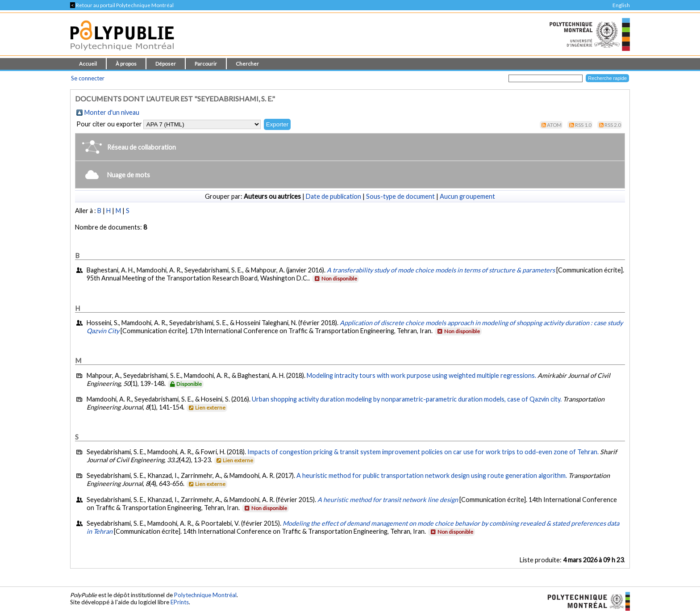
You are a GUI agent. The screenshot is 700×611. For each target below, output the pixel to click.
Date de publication (333, 196)
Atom (554, 125)
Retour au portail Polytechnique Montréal (122, 5)
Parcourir (206, 64)
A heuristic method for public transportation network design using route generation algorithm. (432, 475)
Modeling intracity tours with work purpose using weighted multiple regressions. (421, 375)
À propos (126, 64)
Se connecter (88, 78)
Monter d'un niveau (112, 112)
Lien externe (206, 408)
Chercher (247, 64)
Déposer (166, 64)
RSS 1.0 (583, 125)
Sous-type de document (400, 196)
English (621, 5)
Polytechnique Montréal (205, 595)
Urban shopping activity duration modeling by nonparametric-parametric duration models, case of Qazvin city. (407, 399)
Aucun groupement (467, 196)
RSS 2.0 (613, 125)
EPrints (180, 602)
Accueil (88, 64)
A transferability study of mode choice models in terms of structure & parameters (441, 270)
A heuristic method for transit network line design (388, 500)
